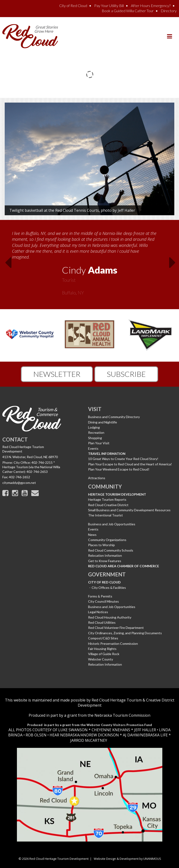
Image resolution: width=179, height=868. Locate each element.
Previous (5, 264)
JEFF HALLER (145, 730)
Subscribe (126, 374)
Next (174, 264)
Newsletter (57, 374)
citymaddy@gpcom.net (19, 483)
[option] (89, 261)
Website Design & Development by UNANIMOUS (127, 859)
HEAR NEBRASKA (64, 735)
